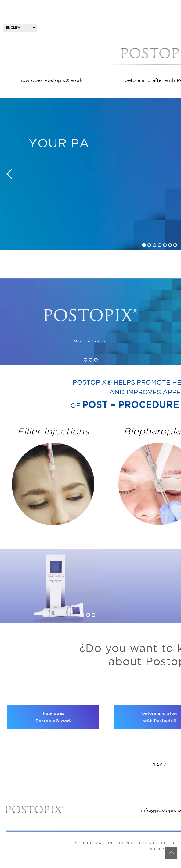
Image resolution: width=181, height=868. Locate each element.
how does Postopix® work (51, 81)
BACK (160, 765)
